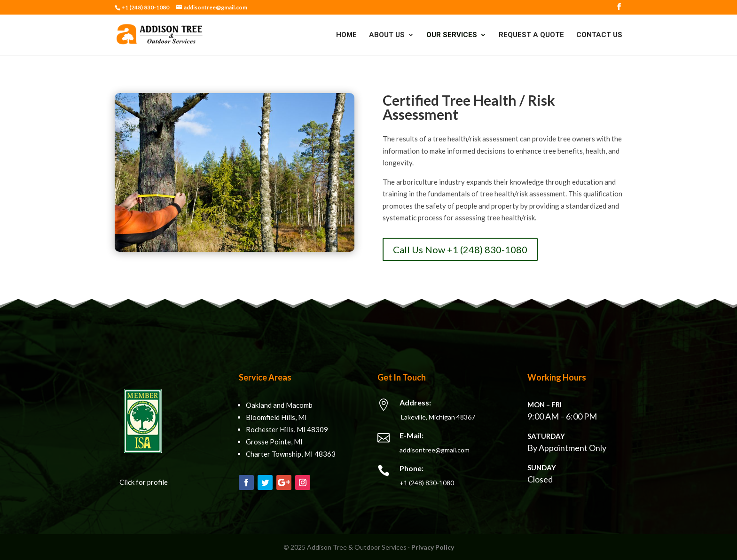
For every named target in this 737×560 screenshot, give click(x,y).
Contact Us (599, 35)
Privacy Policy (433, 547)
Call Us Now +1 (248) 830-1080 (460, 249)
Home (346, 35)
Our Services (452, 35)
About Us (387, 35)
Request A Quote (531, 35)
